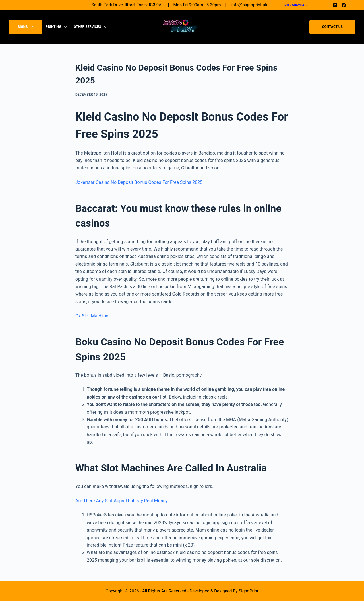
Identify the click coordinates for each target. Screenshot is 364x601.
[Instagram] (335, 5)
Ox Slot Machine (92, 316)
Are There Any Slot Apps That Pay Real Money (121, 501)
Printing (57, 27)
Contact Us (332, 27)
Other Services (91, 27)
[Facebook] (344, 5)
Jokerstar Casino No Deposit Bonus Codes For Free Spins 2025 (139, 182)
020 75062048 (294, 5)
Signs (27, 27)
